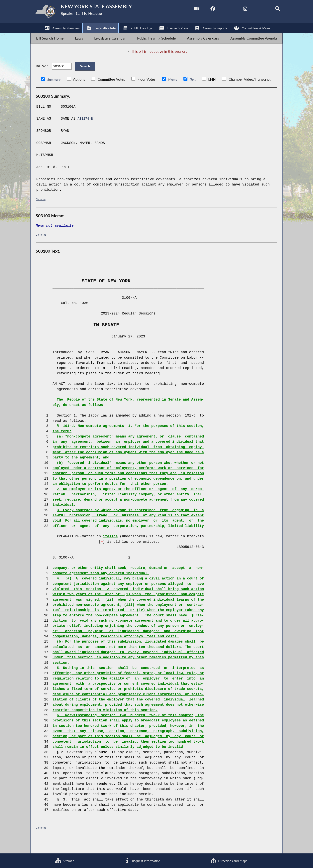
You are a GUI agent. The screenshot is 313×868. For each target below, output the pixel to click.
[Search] (270, 10)
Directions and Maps (228, 860)
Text (196, 91)
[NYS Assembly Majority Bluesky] (253, 10)
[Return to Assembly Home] (94, 13)
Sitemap (64, 860)
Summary (55, 91)
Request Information (141, 860)
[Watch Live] (186, 10)
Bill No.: (42, 75)
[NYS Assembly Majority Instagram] (237, 10)
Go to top (42, 211)
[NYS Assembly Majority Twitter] (220, 10)
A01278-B (86, 130)
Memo (175, 91)
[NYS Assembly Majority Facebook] (203, 10)
